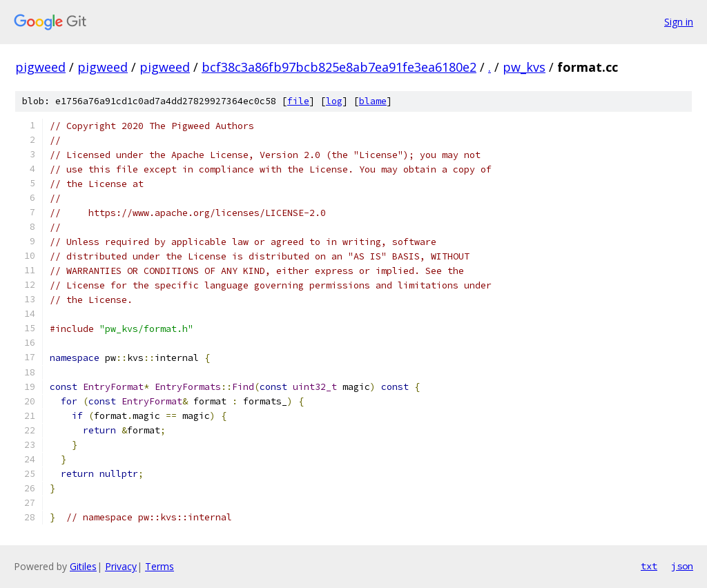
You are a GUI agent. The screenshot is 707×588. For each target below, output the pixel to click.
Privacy (121, 566)
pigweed (40, 67)
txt (649, 566)
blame (373, 101)
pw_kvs (524, 67)
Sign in (679, 22)
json (682, 566)
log (334, 101)
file (298, 101)
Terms (159, 566)
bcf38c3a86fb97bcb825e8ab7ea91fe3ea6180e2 (339, 67)
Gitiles (83, 566)
